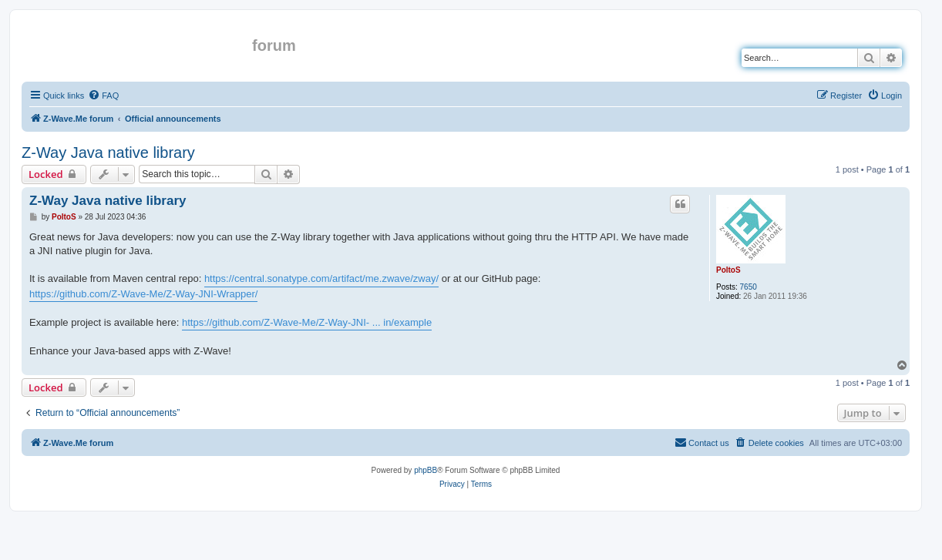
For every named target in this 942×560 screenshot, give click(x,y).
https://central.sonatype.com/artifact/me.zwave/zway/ (321, 278)
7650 (749, 287)
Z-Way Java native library (108, 153)
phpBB (426, 470)
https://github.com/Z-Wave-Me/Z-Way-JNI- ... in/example (307, 322)
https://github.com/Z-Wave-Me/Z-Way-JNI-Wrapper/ (143, 294)
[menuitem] (103, 96)
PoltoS (728, 270)
